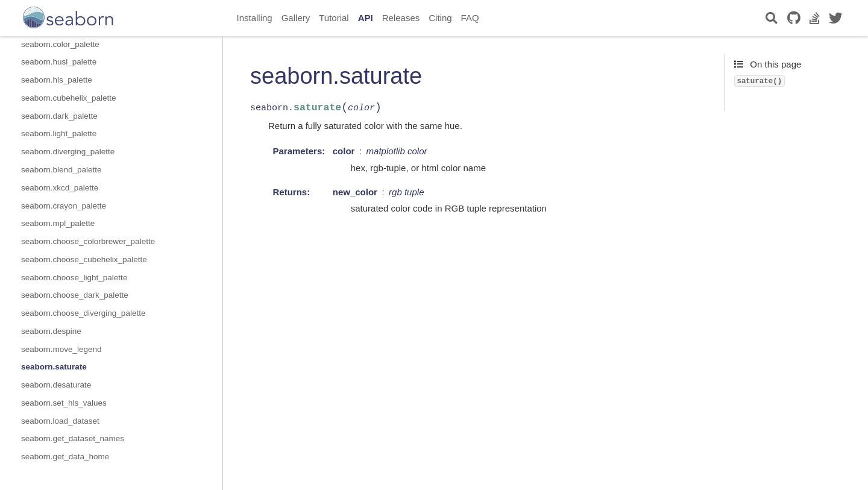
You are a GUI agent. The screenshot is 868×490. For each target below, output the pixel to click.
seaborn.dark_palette (59, 116)
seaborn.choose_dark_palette (75, 295)
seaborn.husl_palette (59, 62)
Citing (440, 18)
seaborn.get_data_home (65, 457)
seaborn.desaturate (56, 385)
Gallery (296, 18)
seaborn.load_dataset (60, 421)
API (366, 18)
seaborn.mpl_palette (58, 223)
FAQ (470, 18)
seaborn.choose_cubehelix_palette (84, 259)
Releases (401, 18)
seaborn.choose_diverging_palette (83, 313)
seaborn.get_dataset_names (73, 438)
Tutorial (334, 18)
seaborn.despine (51, 331)
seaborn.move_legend (61, 349)
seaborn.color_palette (60, 44)
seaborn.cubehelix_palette (69, 98)
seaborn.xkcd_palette (60, 188)
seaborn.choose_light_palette (74, 278)
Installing (255, 18)
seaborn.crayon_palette (64, 206)
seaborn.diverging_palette (68, 152)
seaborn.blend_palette (61, 170)
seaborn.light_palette (59, 133)
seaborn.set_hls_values (64, 403)
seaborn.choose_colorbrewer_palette (88, 241)
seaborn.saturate (54, 367)
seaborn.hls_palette (57, 80)
